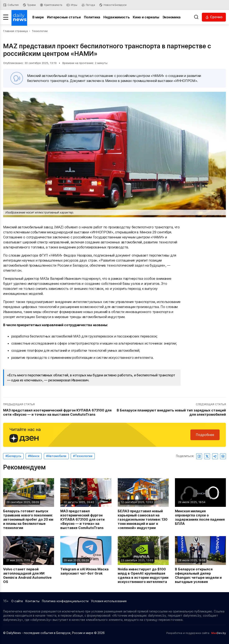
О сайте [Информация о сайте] (17, 601)
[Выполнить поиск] (196, 17)
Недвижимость (116, 17)
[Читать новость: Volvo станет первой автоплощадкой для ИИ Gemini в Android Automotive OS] (29, 560)
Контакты (32, 601)
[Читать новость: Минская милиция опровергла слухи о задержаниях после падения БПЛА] (200, 504)
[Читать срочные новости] (214, 17)
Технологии (40, 31)
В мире (38, 17)
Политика (92, 17)
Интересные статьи (64, 17)
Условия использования (109, 601)
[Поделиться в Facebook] (199, 456)
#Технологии (83, 456)
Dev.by (219, 633)
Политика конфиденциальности (65, 601)
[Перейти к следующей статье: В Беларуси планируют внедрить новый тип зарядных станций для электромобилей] (171, 410)
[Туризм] (29, 5)
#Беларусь (13, 456)
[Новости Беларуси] (113, 5)
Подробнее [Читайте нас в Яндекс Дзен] (205, 435)
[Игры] (72, 5)
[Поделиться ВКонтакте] (223, 456)
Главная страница (15, 31)
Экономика (171, 17)
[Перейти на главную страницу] (19, 17)
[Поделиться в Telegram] (215, 456)
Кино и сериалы (146, 17)
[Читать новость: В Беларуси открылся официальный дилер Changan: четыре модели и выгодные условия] (200, 560)
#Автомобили (56, 456)
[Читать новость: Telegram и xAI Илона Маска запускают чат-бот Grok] (86, 560)
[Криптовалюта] (51, 5)
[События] (11, 5)
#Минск (34, 456)
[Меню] (6, 17)
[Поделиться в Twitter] (207, 456)
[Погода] (88, 5)
